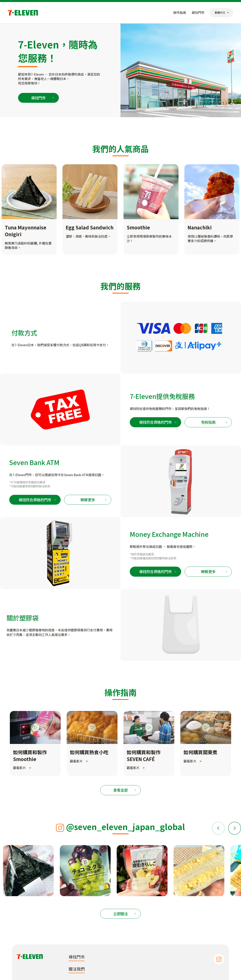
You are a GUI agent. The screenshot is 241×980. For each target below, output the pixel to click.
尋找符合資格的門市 (155, 422)
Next (234, 828)
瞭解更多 (88, 500)
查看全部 (120, 790)
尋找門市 (198, 12)
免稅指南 (208, 422)
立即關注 (120, 914)
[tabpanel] (35, 744)
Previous (219, 828)
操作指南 (180, 12)
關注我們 (77, 969)
